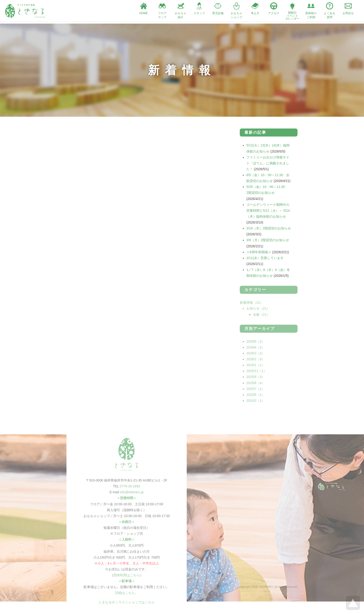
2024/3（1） (256, 402)
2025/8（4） (256, 384)
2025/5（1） (256, 396)
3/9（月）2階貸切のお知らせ (268, 241)
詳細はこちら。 (127, 595)
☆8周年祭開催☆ (259, 253)
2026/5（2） (256, 343)
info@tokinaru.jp (132, 494)
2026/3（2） (256, 355)
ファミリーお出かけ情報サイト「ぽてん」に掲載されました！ (268, 164)
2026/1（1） (256, 367)
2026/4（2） (256, 349)
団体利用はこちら (127, 577)
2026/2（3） (256, 361)
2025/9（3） (256, 378)
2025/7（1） (256, 390)
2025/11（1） (256, 373)
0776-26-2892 (130, 488)
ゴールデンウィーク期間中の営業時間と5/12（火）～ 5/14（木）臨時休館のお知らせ (268, 212)
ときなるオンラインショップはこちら (127, 604)
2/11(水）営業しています (265, 259)
